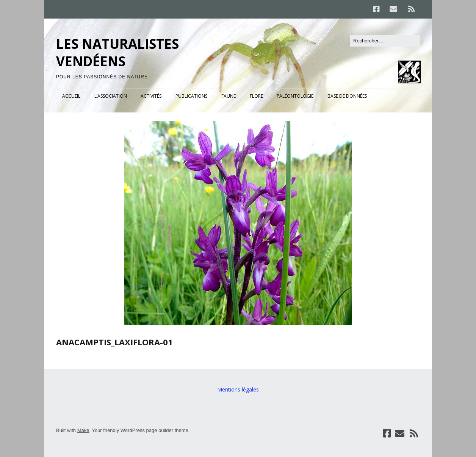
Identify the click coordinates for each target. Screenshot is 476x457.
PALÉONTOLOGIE (295, 96)
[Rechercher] (385, 41)
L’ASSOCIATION (111, 96)
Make (83, 430)
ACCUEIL (71, 96)
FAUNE (229, 96)
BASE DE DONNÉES (347, 96)
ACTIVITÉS (151, 96)
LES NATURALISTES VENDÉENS (117, 52)
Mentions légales (238, 389)
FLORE (256, 96)
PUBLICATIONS (191, 96)
